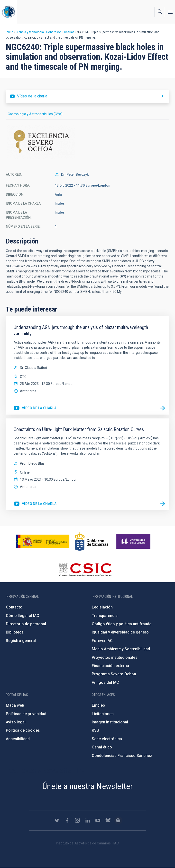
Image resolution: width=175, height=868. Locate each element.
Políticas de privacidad (26, 714)
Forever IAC (102, 641)
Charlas (69, 32)
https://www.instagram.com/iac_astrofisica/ (77, 820)
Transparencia (105, 616)
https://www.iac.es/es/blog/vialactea (118, 820)
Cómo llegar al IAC (23, 616)
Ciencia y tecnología (30, 32)
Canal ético (102, 747)
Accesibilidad (18, 739)
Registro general (21, 641)
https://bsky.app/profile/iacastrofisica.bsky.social (108, 820)
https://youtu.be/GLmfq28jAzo (35, 408)
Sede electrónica (107, 739)
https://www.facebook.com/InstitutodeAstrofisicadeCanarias (67, 820)
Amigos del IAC (105, 682)
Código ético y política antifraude (122, 624)
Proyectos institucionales (115, 657)
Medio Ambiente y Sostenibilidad (121, 649)
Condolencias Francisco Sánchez (122, 756)
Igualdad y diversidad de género (120, 632)
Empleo (98, 705)
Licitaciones (103, 714)
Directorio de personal (26, 624)
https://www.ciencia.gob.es (43, 541)
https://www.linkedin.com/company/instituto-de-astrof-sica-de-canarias (88, 820)
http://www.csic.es (85, 570)
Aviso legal (16, 722)
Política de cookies (23, 730)
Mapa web (15, 705)
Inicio (10, 32)
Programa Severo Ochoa (114, 674)
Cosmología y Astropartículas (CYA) (35, 114)
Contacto (14, 607)
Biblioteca (15, 632)
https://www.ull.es (134, 541)
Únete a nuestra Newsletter (87, 786)
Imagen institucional (110, 722)
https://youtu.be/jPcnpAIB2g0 (35, 504)
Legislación (102, 607)
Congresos (54, 32)
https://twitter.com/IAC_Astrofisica (57, 820)
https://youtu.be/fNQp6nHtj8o (87, 96)
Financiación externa (110, 666)
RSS (95, 730)
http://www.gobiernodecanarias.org (92, 541)
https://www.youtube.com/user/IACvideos (98, 820)
